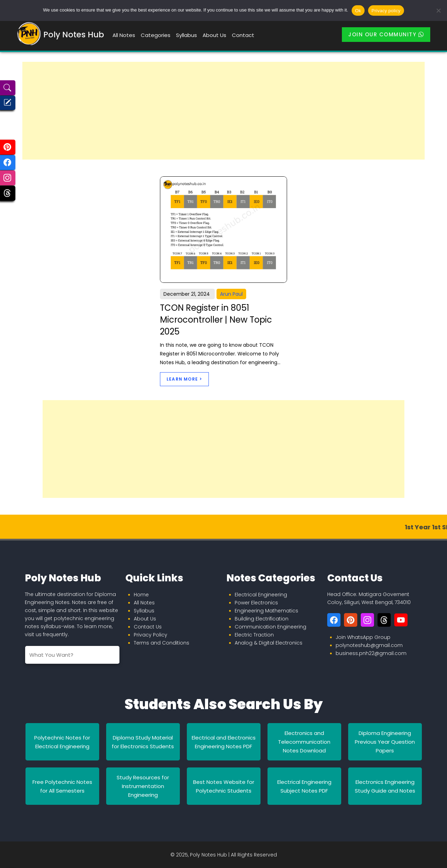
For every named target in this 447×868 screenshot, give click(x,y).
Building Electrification (262, 619)
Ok (358, 11)
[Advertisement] (223, 111)
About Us (214, 35)
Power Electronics (256, 603)
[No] (438, 10)
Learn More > (184, 379)
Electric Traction (254, 635)
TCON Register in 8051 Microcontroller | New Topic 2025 (216, 319)
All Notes (124, 35)
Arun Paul (231, 294)
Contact (243, 35)
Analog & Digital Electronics (269, 643)
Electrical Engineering (261, 595)
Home (141, 595)
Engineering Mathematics (266, 611)
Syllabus (186, 35)
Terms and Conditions (162, 643)
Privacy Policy (151, 635)
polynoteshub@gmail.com (369, 645)
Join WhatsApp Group (363, 637)
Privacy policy (386, 11)
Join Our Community (386, 34)
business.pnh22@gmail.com (371, 653)
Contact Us (148, 627)
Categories (156, 35)
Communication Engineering (270, 627)
